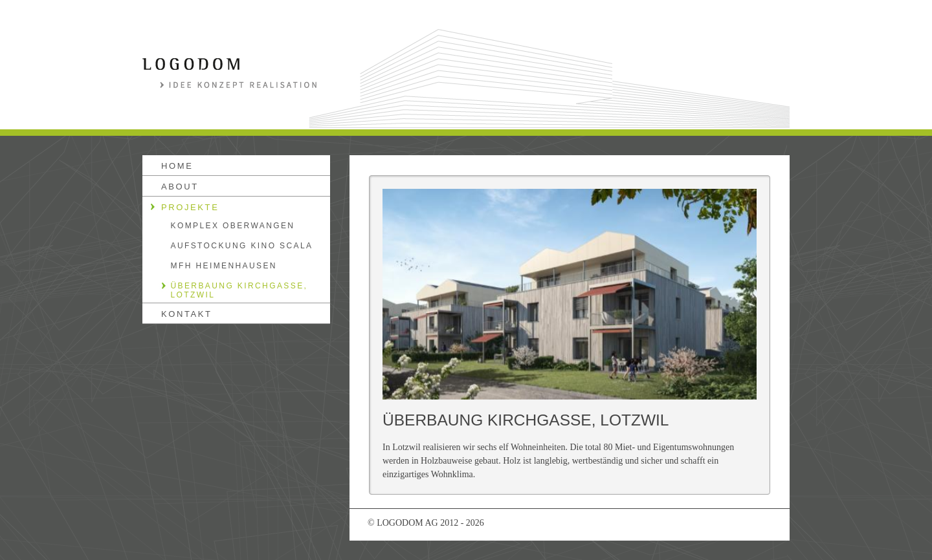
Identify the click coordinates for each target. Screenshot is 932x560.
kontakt (187, 314)
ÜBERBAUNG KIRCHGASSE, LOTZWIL (239, 290)
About (180, 187)
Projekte (190, 207)
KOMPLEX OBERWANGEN (233, 226)
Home (177, 166)
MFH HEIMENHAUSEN (224, 266)
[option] (570, 294)
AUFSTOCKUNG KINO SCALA (242, 246)
